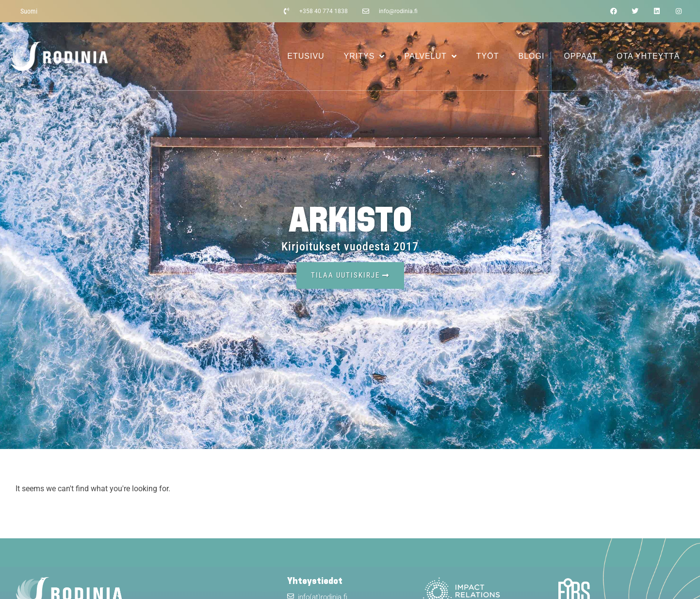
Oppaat (580, 56)
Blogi (532, 56)
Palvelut (430, 56)
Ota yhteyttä (648, 56)
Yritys (365, 56)
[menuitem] (29, 11)
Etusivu (306, 56)
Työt (488, 56)
